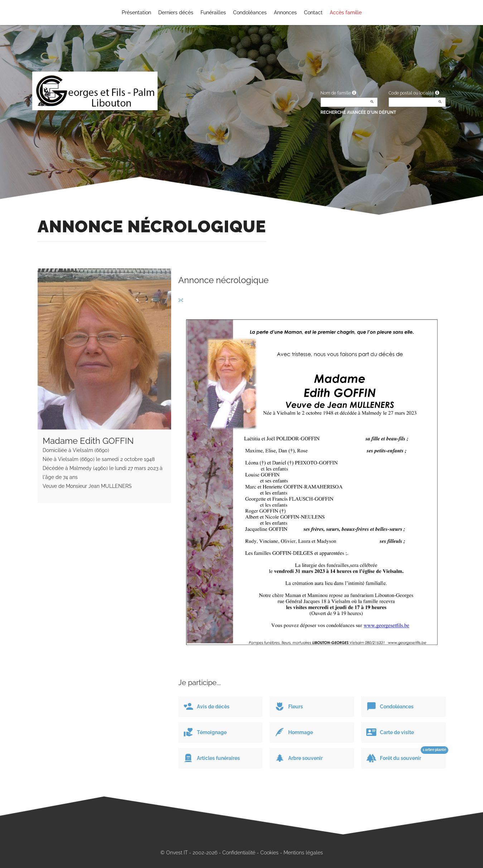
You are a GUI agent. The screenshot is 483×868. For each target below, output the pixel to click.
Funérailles (213, 13)
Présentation (136, 13)
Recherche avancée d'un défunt (358, 112)
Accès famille (346, 13)
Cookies (269, 853)
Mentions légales (303, 853)
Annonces (285, 13)
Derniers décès (176, 13)
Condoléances (250, 13)
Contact (313, 13)
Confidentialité (239, 853)
